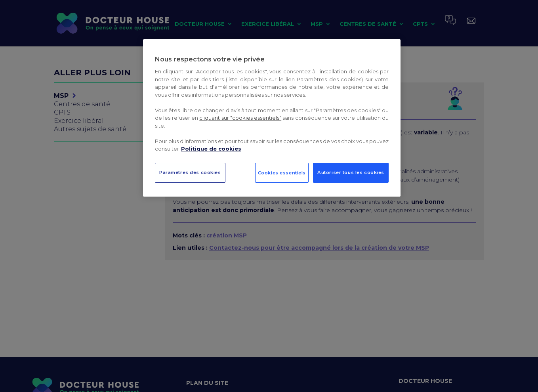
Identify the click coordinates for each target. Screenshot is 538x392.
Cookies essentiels (282, 173)
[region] (272, 118)
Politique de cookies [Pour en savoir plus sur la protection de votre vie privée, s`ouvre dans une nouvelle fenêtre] (211, 149)
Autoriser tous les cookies (351, 172)
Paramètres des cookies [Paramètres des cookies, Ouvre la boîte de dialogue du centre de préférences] (190, 172)
